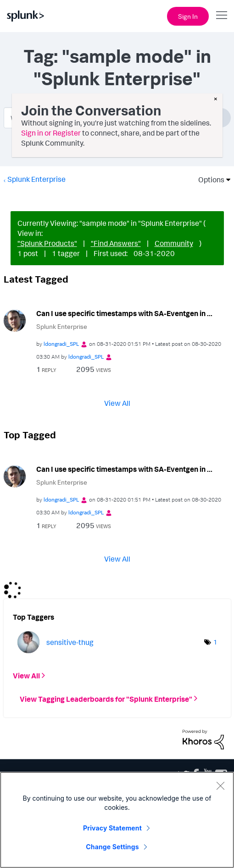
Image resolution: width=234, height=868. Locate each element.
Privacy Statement (112, 828)
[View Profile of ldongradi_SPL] (61, 344)
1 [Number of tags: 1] (215, 642)
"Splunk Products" (47, 243)
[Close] (220, 786)
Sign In (188, 16)
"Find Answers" (116, 243)
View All (117, 403)
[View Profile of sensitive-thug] (70, 642)
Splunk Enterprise (36, 179)
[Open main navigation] (222, 15)
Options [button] (208, 180)
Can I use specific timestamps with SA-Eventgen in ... (124, 313)
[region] (117, 820)
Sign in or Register (51, 133)
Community (174, 243)
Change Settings (112, 847)
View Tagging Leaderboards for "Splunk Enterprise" (106, 699)
